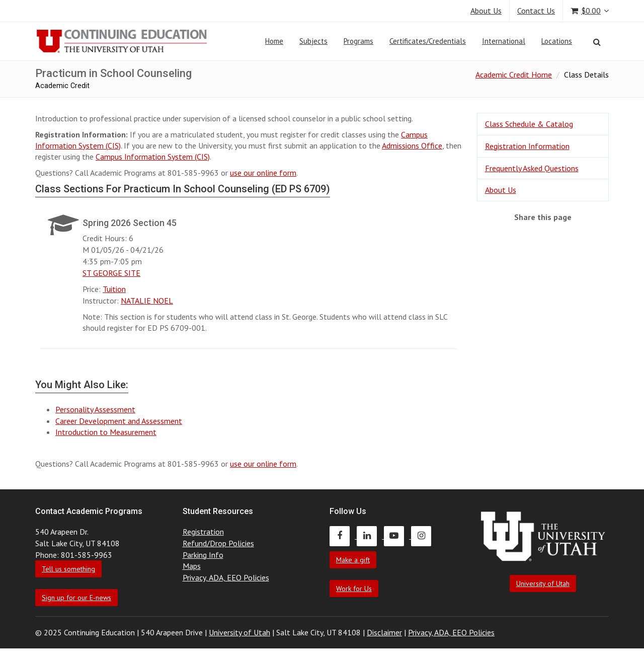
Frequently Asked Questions (532, 168)
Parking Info (203, 555)
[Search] (597, 42)
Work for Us (354, 589)
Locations (557, 41)
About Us (486, 11)
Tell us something (68, 569)
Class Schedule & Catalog (529, 124)
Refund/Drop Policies (218, 543)
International (504, 41)
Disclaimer (384, 632)
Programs (358, 41)
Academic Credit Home (514, 75)
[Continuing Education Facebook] (343, 536)
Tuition (114, 289)
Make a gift (353, 560)
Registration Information (527, 146)
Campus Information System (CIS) (153, 157)
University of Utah (543, 583)
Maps (192, 566)
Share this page (543, 217)
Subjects (313, 41)
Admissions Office (412, 145)
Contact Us (536, 11)
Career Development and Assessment (119, 421)
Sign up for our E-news (76, 598)
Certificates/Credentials (428, 41)
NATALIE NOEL (147, 301)
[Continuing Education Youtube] (397, 536)
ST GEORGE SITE (111, 273)
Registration (203, 532)
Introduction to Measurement (106, 432)
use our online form (263, 173)
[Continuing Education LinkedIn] (370, 536)
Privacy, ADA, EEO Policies (226, 577)
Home (274, 41)
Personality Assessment (95, 409)
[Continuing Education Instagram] (424, 536)
